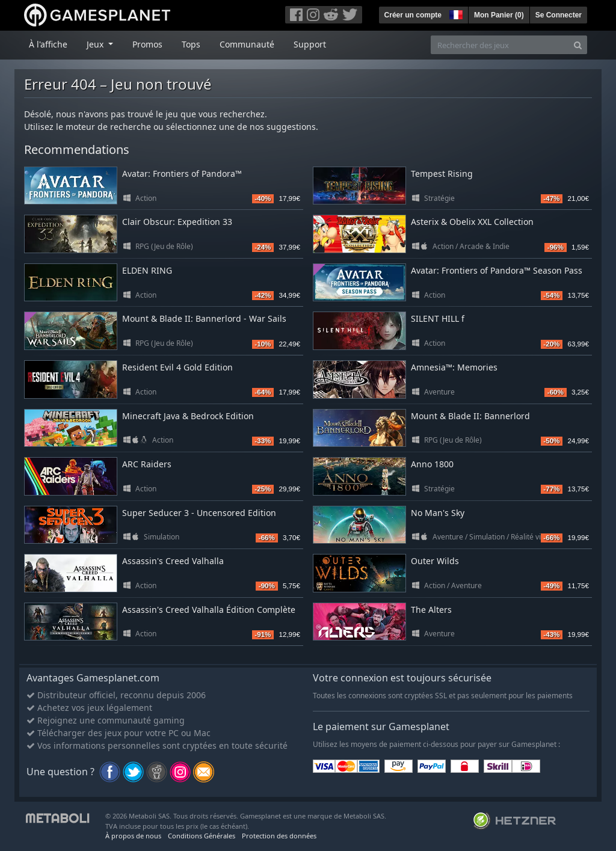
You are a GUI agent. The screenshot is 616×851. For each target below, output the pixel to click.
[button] (455, 13)
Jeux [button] (96, 44)
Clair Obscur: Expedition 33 (177, 222)
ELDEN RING (147, 270)
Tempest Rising (442, 174)
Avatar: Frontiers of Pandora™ (182, 174)
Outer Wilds (435, 561)
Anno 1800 (432, 464)
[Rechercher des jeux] (500, 45)
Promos (147, 44)
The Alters (431, 610)
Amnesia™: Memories (454, 367)
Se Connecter (559, 15)
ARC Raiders (147, 464)
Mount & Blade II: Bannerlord (470, 416)
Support (310, 44)
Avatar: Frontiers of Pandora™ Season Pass (497, 270)
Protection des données (279, 836)
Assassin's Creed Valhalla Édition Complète (209, 610)
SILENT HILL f (438, 318)
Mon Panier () (499, 15)
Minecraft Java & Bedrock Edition (188, 416)
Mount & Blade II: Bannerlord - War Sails (204, 318)
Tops (191, 44)
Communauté (247, 44)
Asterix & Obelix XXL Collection (472, 222)
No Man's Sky (438, 513)
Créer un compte (413, 15)
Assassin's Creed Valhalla (173, 561)
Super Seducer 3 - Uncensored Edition (199, 513)
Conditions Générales (202, 836)
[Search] (578, 45)
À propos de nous (133, 836)
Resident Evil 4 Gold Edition (177, 367)
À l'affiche (48, 44)
